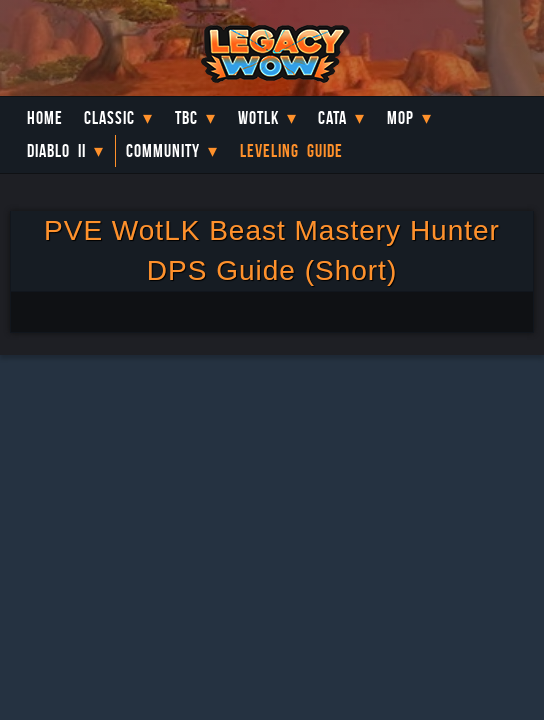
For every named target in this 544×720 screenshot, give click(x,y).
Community (163, 151)
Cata (332, 118)
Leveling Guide (291, 151)
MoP (400, 118)
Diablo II (56, 151)
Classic (109, 118)
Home (45, 118)
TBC (186, 118)
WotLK (258, 118)
